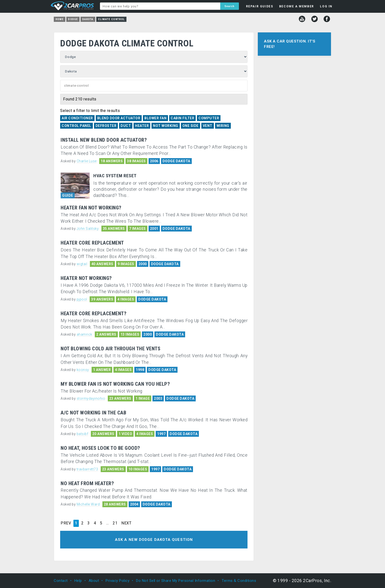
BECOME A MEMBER (297, 6)
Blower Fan (155, 118)
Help (78, 581)
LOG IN (326, 6)
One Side (191, 126)
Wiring (223, 126)
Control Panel (76, 126)
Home (60, 19)
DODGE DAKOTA (176, 161)
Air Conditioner (77, 118)
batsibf (82, 434)
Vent (208, 126)
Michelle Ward (88, 504)
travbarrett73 (87, 469)
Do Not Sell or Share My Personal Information (176, 581)
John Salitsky (88, 229)
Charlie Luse (87, 161)
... (108, 523)
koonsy (83, 370)
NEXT (126, 523)
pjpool (82, 299)
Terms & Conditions (239, 581)
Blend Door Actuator (119, 118)
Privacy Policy (117, 581)
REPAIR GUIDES (260, 6)
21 (115, 523)
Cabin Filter (182, 118)
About (94, 581)
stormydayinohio (91, 398)
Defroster (106, 126)
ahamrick (84, 334)
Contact (61, 581)
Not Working (166, 126)
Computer (209, 118)
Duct (126, 126)
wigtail (82, 264)
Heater (142, 126)
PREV (66, 523)
